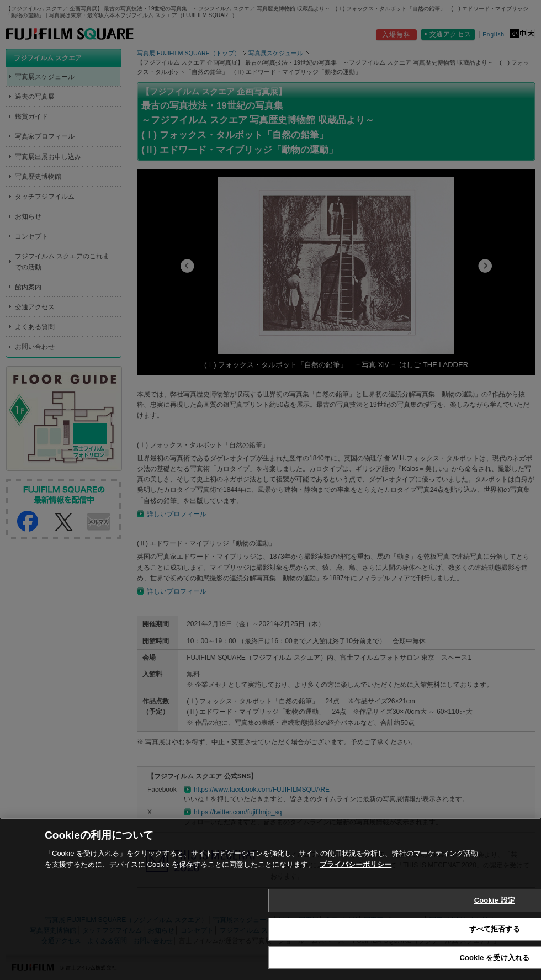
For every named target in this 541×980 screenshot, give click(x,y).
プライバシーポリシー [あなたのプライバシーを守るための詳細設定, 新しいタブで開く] (356, 879)
